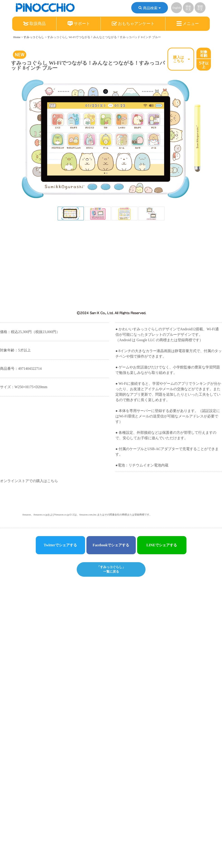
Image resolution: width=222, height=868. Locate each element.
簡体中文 (188, 8)
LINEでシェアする (162, 545)
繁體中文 (200, 8)
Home (17, 37)
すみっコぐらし (34, 37)
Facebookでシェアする (111, 545)
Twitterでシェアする (60, 545)
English (177, 8)
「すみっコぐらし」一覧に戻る (111, 569)
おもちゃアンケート (133, 24)
